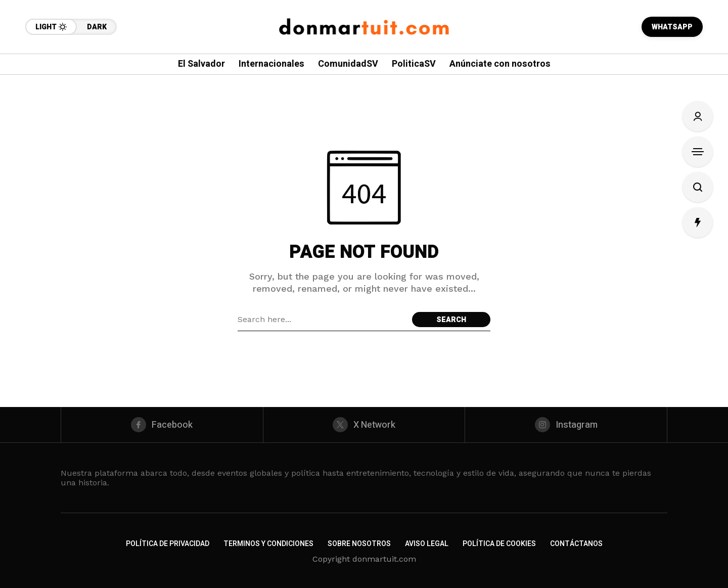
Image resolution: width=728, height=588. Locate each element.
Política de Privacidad (168, 544)
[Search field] (322, 320)
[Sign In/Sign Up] (698, 116)
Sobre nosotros (359, 544)
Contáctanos (576, 544)
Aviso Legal (427, 544)
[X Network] (364, 425)
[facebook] (162, 425)
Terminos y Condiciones (268, 544)
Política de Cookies (499, 544)
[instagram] (566, 425)
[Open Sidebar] (698, 152)
